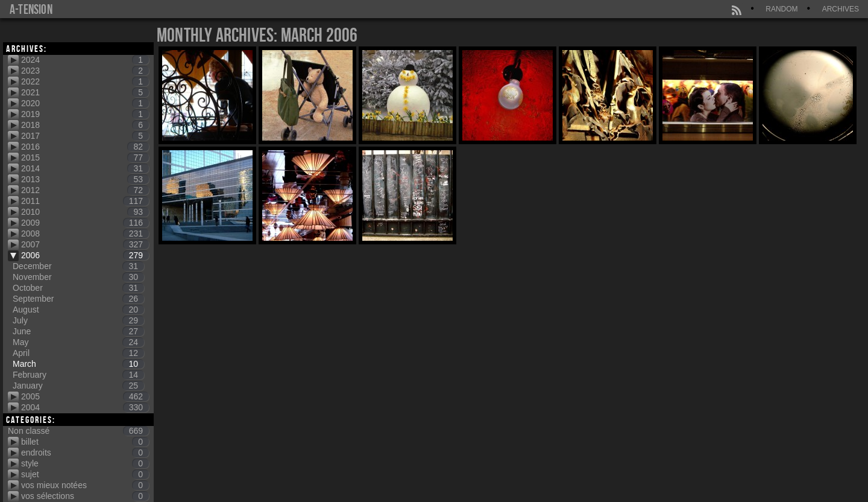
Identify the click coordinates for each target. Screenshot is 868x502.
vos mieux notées (85, 485)
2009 (85, 223)
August (78, 310)
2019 (85, 114)
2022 (85, 81)
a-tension (31, 9)
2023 (85, 71)
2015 (85, 157)
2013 (85, 179)
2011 (85, 201)
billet (85, 442)
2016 (85, 147)
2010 (85, 212)
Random (782, 9)
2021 (85, 92)
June (78, 331)
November (78, 277)
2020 (85, 103)
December (78, 266)
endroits (85, 453)
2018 (85, 125)
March (78, 364)
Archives (841, 9)
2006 (85, 255)
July (78, 320)
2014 (85, 168)
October (78, 288)
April (78, 353)
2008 (85, 234)
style (85, 463)
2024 (85, 60)
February (78, 375)
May (78, 342)
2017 (85, 136)
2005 (85, 396)
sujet (85, 474)
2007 (85, 244)
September (78, 299)
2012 (85, 190)
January (78, 386)
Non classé (78, 431)
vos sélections (85, 496)
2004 (85, 407)
